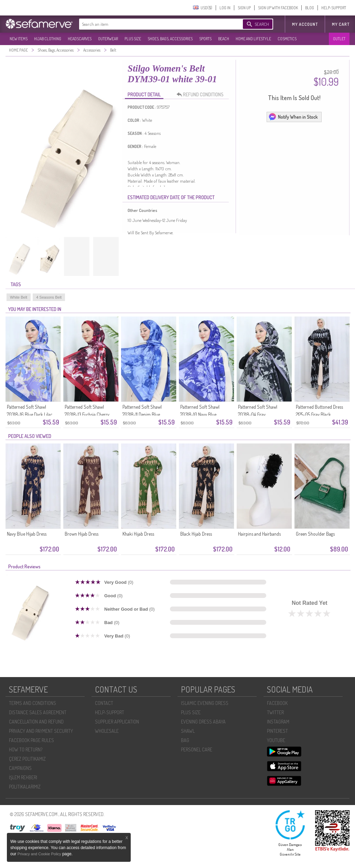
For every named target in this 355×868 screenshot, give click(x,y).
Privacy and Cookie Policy (40, 854)
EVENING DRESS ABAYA (203, 722)
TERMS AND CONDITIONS (33, 703)
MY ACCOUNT (305, 24)
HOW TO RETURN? (26, 749)
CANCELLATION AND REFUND (36, 722)
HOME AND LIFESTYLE (253, 39)
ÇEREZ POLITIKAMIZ (27, 759)
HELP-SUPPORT (334, 8)
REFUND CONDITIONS (202, 95)
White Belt (19, 297)
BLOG (310, 8)
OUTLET (339, 39)
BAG (185, 740)
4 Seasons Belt (49, 297)
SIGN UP (244, 8)
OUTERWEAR (108, 39)
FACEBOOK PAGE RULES (31, 740)
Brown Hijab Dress (82, 534)
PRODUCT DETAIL (144, 94)
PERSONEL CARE (197, 749)
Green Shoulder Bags (315, 534)
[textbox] (154, 24)
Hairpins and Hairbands (259, 534)
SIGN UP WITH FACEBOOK (278, 8)
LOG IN (225, 8)
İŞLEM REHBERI (23, 777)
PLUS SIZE (133, 39)
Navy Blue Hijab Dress (27, 534)
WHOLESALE (107, 731)
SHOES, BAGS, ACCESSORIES (170, 39)
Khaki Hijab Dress (138, 534)
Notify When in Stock (293, 117)
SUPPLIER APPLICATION (117, 722)
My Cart (341, 24)
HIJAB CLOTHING (48, 39)
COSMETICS (287, 39)
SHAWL (188, 731)
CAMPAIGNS (20, 768)
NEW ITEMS (19, 39)
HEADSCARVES (80, 39)
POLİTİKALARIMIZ (25, 787)
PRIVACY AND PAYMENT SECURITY (41, 731)
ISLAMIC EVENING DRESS (205, 703)
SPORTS (205, 39)
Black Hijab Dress (196, 534)
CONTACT (104, 703)
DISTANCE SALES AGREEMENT (38, 712)
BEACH (224, 39)
